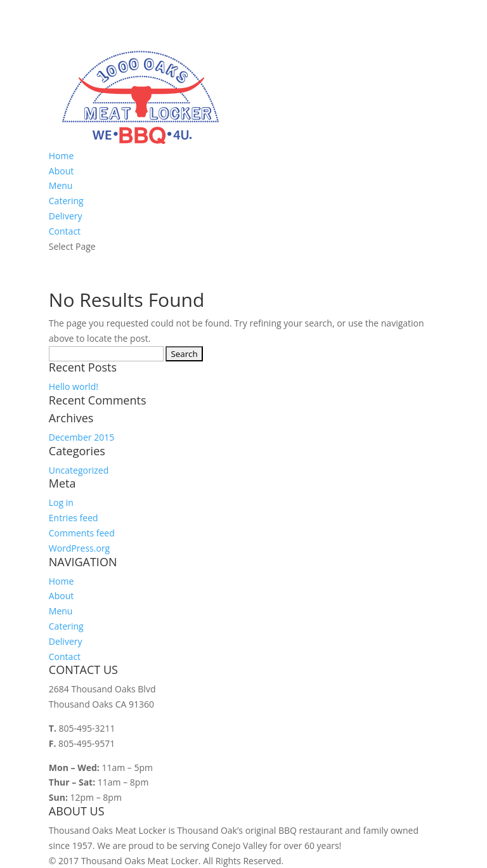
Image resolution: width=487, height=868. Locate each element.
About (61, 171)
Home (62, 156)
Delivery (66, 216)
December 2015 (81, 437)
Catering (66, 201)
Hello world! (74, 386)
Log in (61, 502)
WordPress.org (79, 548)
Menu (61, 185)
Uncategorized (79, 470)
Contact (65, 231)
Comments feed (82, 533)
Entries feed (74, 518)
